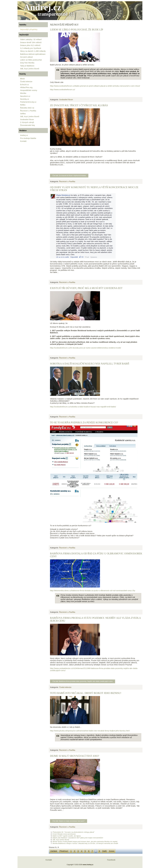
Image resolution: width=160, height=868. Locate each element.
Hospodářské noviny (29, 90)
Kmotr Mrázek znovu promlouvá (64, 834)
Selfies (23, 114)
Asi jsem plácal (26, 57)
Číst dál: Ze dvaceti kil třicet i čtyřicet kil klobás (69, 176)
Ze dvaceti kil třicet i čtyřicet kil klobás (79, 105)
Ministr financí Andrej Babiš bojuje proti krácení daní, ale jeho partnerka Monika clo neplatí (85, 842)
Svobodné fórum (27, 119)
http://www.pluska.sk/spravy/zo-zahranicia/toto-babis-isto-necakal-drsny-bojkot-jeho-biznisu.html (90, 731)
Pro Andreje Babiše (28, 138)
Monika (23, 93)
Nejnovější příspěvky (29, 29)
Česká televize (26, 81)
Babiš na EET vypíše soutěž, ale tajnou (67, 836)
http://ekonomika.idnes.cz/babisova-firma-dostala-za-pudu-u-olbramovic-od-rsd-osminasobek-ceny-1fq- (93, 591)
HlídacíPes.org (26, 87)
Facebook (111, 860)
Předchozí (64, 851)
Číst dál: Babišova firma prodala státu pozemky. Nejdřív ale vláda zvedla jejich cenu (83, 681)
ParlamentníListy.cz (28, 102)
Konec (112, 851)
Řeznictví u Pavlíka (28, 111)
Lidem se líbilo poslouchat (31, 60)
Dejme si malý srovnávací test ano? (75, 756)
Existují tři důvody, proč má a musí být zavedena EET (86, 288)
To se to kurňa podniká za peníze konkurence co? (84, 422)
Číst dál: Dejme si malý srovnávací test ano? (69, 821)
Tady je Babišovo (27, 66)
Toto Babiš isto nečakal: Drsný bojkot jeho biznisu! (86, 693)
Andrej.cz (42, 7)
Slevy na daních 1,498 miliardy (33, 51)
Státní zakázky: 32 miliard (31, 39)
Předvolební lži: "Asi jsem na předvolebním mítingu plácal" (73, 832)
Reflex (23, 105)
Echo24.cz (24, 84)
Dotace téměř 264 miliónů (31, 42)
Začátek (54, 851)
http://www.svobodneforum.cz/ (62, 89)
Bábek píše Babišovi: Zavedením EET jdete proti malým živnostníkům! (78, 838)
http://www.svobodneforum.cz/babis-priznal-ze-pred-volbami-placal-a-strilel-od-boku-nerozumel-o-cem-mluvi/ (95, 86)
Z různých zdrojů (27, 122)
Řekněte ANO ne (27, 108)
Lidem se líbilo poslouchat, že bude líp (77, 30)
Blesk (22, 79)
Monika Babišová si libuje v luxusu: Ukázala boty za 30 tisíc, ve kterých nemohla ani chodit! (85, 843)
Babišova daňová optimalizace (33, 54)
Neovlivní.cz (25, 96)
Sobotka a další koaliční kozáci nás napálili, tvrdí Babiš (90, 364)
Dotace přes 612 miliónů (30, 45)
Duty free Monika (27, 63)
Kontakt (23, 141)
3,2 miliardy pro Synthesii (31, 48)
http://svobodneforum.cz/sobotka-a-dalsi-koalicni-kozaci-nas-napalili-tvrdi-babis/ (83, 407)
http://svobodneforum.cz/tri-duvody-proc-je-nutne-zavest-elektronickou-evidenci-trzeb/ (85, 348)
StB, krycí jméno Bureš (30, 69)
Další (104, 851)
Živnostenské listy (27, 125)
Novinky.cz (25, 99)
